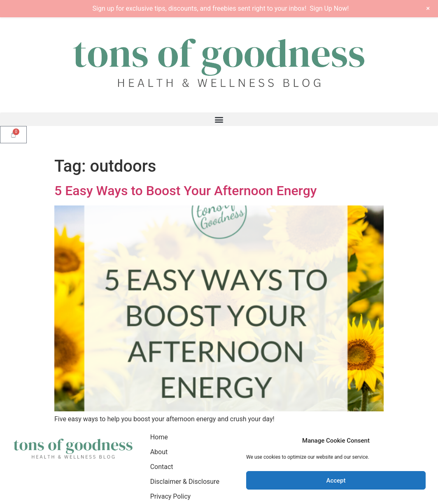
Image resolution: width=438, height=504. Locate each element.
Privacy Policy (171, 496)
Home (159, 437)
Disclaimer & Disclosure (185, 482)
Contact (162, 467)
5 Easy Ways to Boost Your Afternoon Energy (185, 191)
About (159, 452)
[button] (219, 119)
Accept (336, 481)
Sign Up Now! (329, 8)
